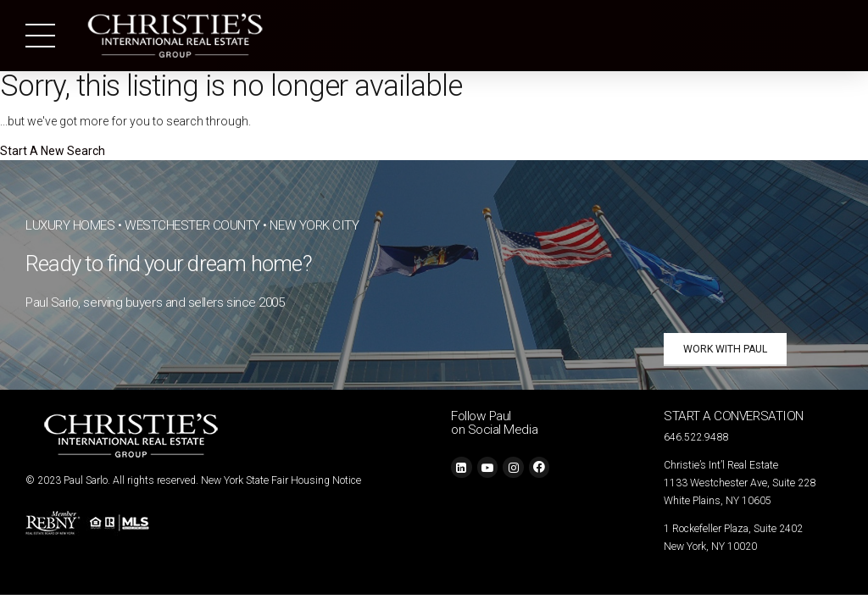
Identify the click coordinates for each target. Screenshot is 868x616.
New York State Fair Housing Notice (281, 480)
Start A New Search (53, 151)
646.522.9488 (696, 437)
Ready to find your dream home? (169, 264)
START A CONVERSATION (734, 416)
